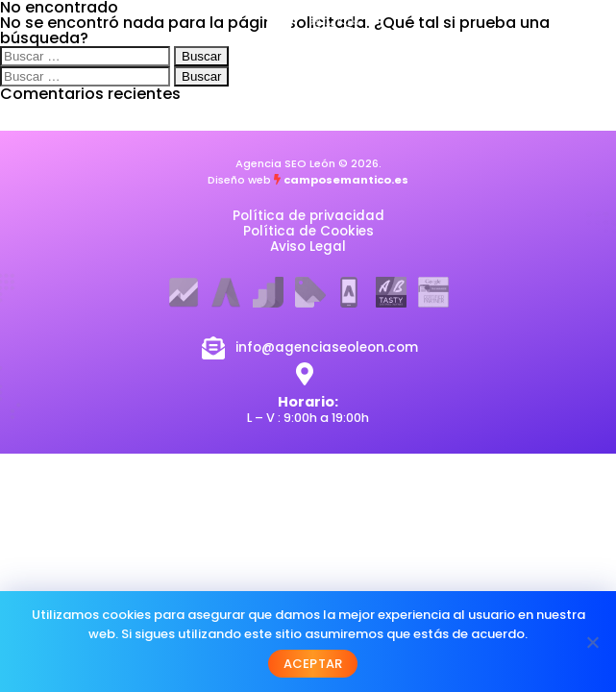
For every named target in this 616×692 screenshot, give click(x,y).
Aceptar (313, 664)
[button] (554, 65)
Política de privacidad (308, 216)
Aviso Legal (308, 247)
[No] (592, 642)
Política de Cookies (308, 231)
